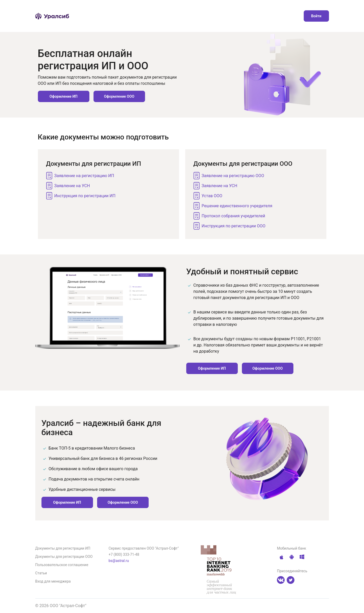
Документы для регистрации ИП (63, 548)
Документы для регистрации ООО (64, 557)
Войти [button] (316, 16)
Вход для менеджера (53, 581)
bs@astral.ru (119, 561)
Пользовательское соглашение (62, 565)
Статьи (41, 573)
